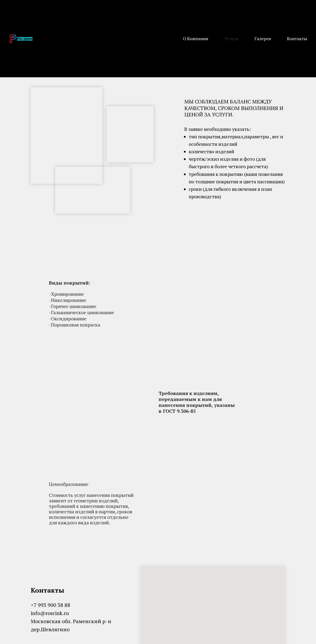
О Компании (196, 39)
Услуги (231, 39)
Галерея (263, 39)
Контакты (297, 39)
